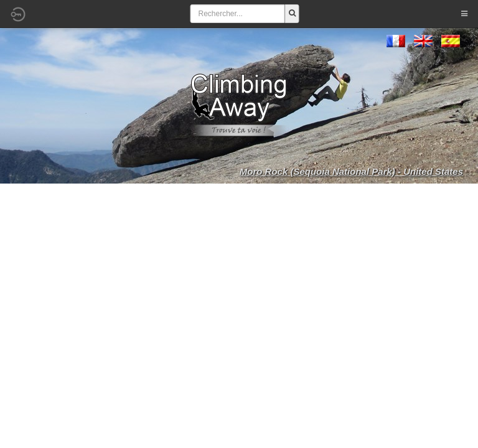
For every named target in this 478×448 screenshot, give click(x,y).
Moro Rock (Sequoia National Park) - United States (351, 171)
